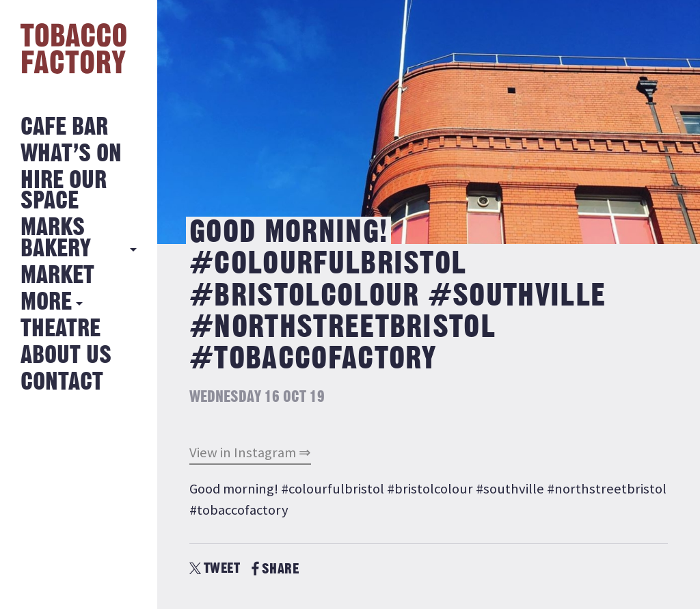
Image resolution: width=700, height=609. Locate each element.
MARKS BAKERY (56, 238)
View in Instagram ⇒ (250, 452)
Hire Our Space (64, 191)
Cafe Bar (64, 127)
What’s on (71, 154)
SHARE (275, 569)
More (46, 302)
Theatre (60, 329)
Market (57, 276)
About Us (66, 356)
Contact (62, 382)
